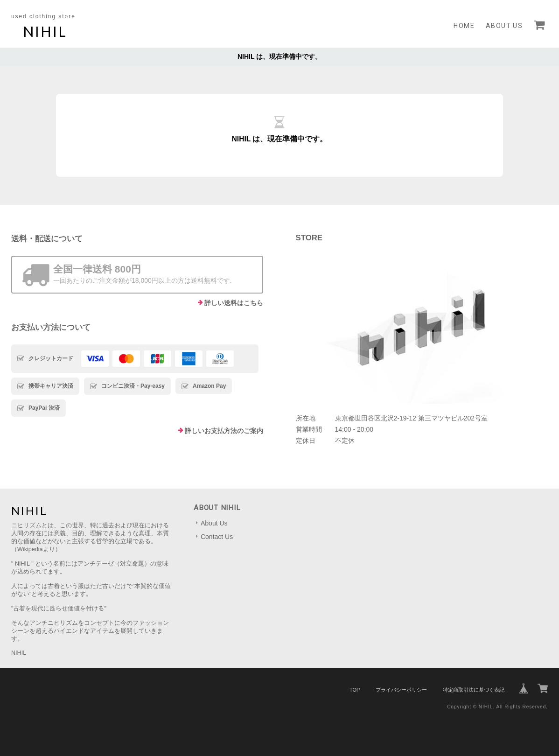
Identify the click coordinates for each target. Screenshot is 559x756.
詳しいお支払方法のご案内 (224, 431)
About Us (504, 26)
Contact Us (217, 537)
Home (464, 26)
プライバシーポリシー (401, 690)
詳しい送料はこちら (234, 303)
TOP (355, 690)
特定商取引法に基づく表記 (474, 690)
